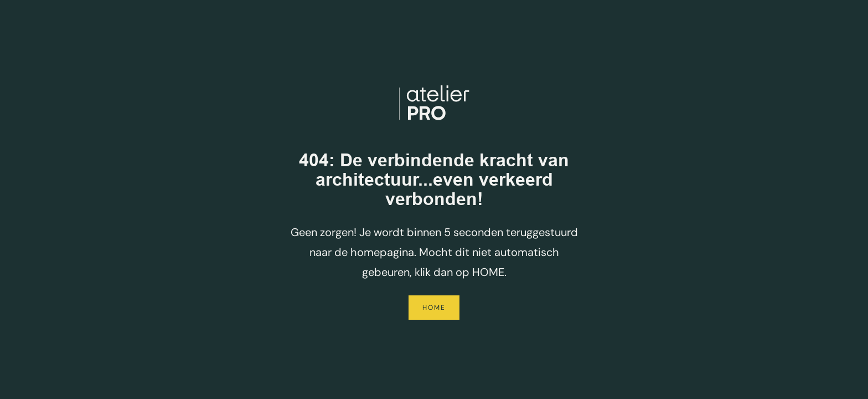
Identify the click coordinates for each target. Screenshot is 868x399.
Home (434, 308)
